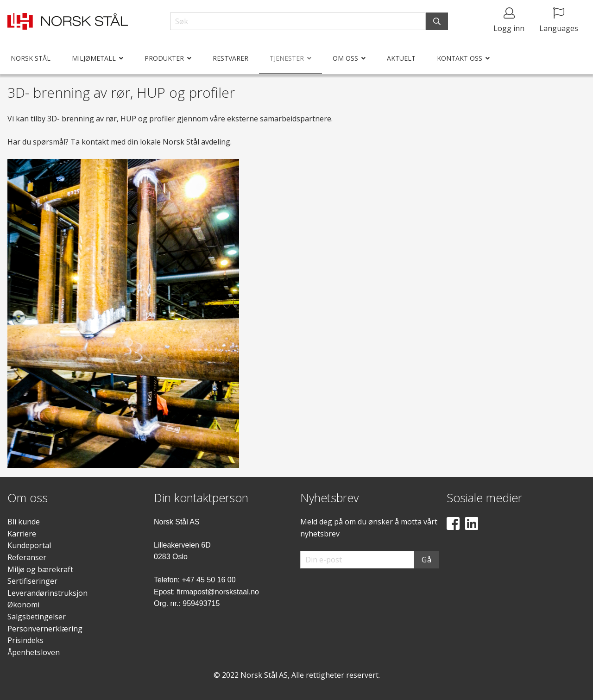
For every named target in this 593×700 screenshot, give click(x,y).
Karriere (22, 534)
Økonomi (23, 605)
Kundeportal (29, 545)
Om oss (345, 58)
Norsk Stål (31, 58)
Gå (427, 560)
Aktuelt (401, 58)
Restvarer (230, 58)
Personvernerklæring (45, 629)
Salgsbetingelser (37, 617)
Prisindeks (25, 640)
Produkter (164, 58)
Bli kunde (24, 522)
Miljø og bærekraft (40, 569)
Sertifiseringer (32, 581)
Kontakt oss (460, 58)
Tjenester (287, 58)
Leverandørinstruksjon (47, 593)
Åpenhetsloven (34, 652)
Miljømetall (94, 58)
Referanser (27, 557)
